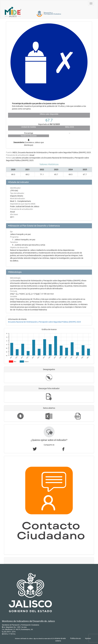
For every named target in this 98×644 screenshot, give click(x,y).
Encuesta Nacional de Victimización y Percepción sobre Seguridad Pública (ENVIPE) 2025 (44, 322)
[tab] (49, 182)
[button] (49, 182)
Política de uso (76, 638)
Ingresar (88, 638)
